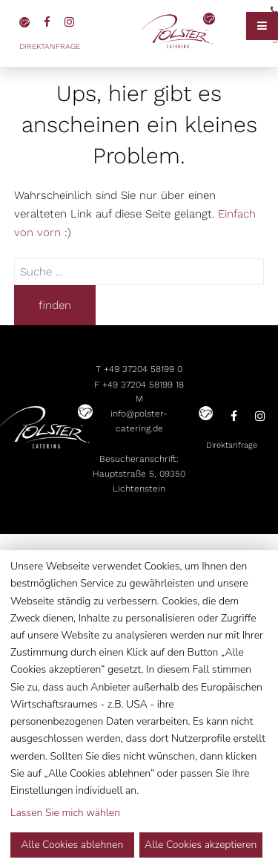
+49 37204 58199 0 (143, 369)
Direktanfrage (50, 46)
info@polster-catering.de (139, 421)
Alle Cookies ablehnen (72, 845)
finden (55, 305)
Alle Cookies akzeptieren (201, 845)
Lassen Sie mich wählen (65, 813)
